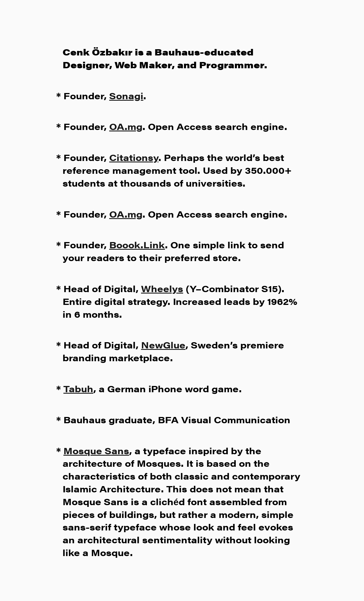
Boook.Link (137, 244)
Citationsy (134, 157)
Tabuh (78, 388)
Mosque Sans (96, 450)
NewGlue (163, 345)
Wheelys (162, 288)
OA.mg (126, 126)
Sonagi (126, 95)
